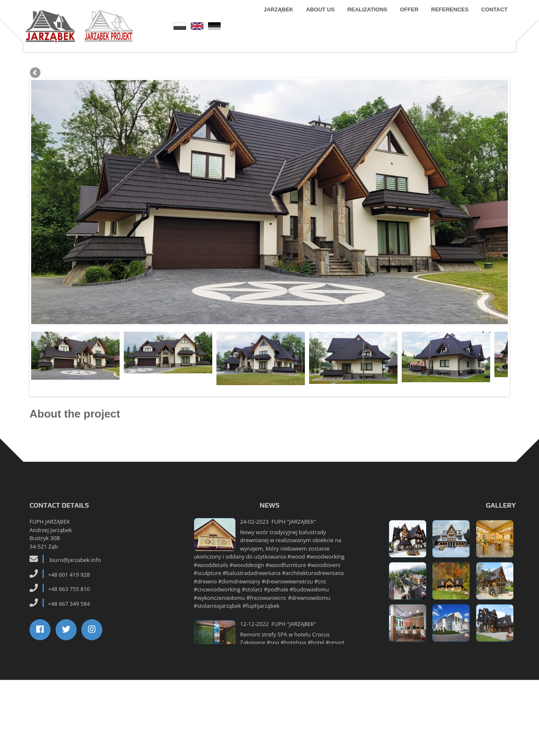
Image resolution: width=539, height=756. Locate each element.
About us (316, 21)
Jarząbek (274, 21)
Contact (490, 21)
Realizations (363, 21)
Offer (405, 21)
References (446, 21)
